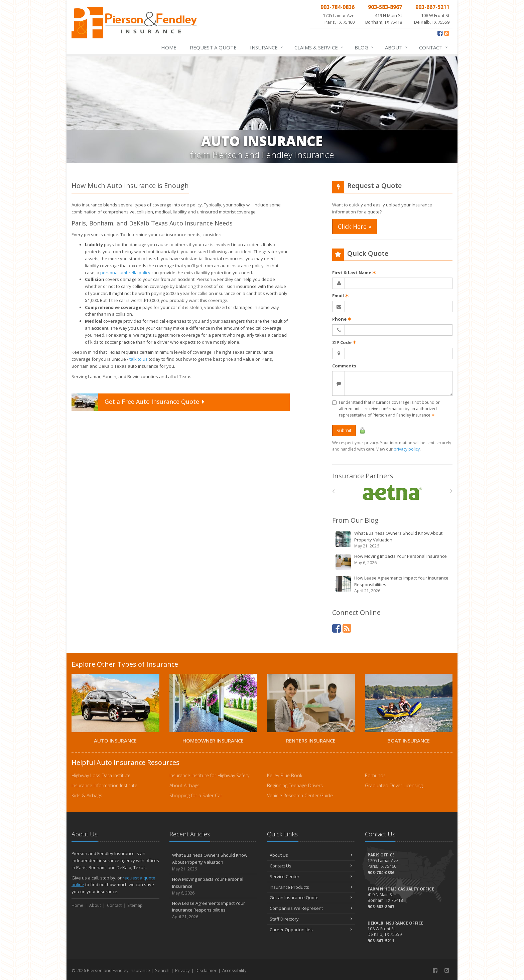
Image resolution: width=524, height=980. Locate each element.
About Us (311, 855)
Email (340, 296)
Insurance (267, 47)
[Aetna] (392, 493)
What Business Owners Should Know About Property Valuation (393, 540)
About (397, 47)
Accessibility (234, 970)
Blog (364, 47)
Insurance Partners (363, 476)
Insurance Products (311, 887)
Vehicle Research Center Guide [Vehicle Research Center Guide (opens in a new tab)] (300, 795)
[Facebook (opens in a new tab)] (440, 33)
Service (319, 47)
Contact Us (311, 866)
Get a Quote (139, 402)
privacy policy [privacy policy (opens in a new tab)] (407, 449)
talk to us (139, 359)
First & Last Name (354, 273)
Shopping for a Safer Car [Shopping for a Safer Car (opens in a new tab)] (196, 795)
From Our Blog (355, 520)
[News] (447, 33)
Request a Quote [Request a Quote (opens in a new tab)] (213, 47)
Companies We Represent (311, 908)
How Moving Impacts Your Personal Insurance (393, 562)
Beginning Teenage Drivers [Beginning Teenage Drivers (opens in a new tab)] (295, 785)
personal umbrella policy (125, 273)
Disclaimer (206, 970)
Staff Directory (311, 919)
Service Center (311, 876)
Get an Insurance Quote (311, 897)
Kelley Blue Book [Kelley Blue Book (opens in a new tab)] (285, 775)
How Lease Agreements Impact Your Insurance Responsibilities (393, 584)
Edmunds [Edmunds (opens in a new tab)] (375, 775)
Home (169, 47)
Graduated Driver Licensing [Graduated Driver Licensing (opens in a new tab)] (394, 785)
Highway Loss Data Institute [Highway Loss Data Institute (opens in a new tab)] (101, 775)
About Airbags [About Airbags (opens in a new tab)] (184, 785)
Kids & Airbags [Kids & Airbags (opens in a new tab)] (87, 795)
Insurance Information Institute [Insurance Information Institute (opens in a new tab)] (104, 785)
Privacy (182, 970)
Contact (434, 47)
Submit (344, 430)
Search (162, 970)
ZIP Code (344, 342)
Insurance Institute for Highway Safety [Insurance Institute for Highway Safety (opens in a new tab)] (209, 775)
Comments (344, 366)
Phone (342, 319)
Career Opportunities (311, 930)
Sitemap (135, 905)
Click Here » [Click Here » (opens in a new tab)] (355, 226)
